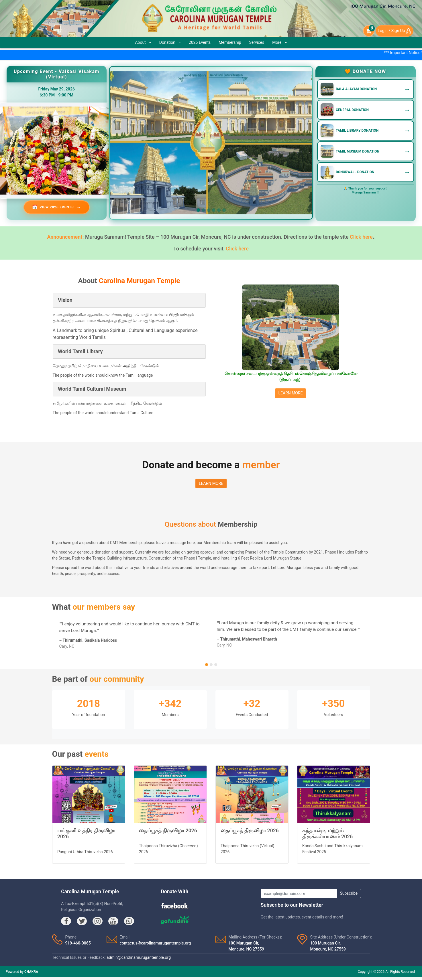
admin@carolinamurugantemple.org (139, 957)
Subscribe (349, 893)
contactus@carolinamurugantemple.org (155, 943)
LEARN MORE (290, 393)
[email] (299, 894)
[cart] (369, 31)
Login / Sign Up (394, 31)
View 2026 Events (57, 207)
